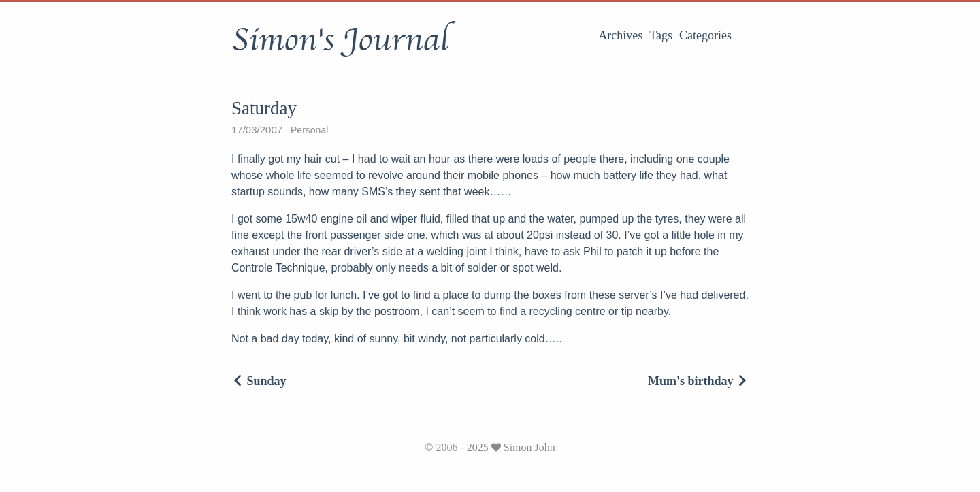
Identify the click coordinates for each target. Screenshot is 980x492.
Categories (705, 35)
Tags (661, 35)
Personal (308, 130)
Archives (620, 35)
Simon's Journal (340, 40)
